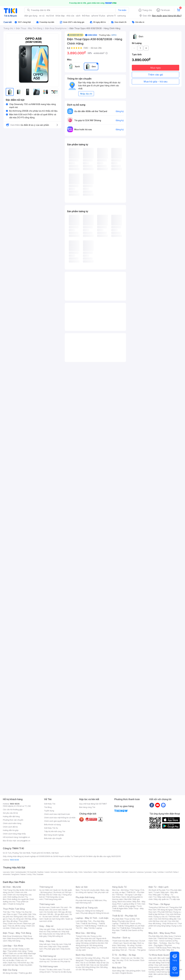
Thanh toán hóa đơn (120, 941)
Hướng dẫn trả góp (11, 830)
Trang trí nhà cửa (83, 936)
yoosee (148, 872)
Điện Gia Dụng (10, 970)
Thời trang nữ (46, 887)
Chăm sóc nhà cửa (19, 928)
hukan (23, 874)
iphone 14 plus (98, 16)
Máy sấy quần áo (161, 899)
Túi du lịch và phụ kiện (90, 890)
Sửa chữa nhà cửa (88, 938)
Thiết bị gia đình (25, 973)
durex (61, 872)
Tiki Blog (48, 807)
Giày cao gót (45, 929)
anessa (140, 872)
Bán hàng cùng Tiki (87, 807)
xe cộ (42, 16)
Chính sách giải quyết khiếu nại (57, 821)
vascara (6, 872)
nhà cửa (70, 16)
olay (155, 872)
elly (76, 872)
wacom (133, 872)
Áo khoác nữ (59, 892)
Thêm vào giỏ (156, 75)
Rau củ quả (12, 914)
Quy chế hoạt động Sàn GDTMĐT (93, 804)
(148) (86, 48)
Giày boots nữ (49, 934)
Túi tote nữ (55, 961)
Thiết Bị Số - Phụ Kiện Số (124, 916)
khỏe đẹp (60, 16)
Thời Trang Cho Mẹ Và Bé (14, 890)
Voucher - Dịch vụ (121, 938)
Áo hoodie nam (51, 912)
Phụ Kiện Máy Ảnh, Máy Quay (161, 936)
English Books (127, 973)
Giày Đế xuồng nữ (56, 936)
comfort (169, 872)
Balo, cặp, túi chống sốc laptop (92, 891)
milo (81, 872)
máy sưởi (152, 958)
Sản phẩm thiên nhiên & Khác (18, 957)
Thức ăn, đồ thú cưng (16, 926)
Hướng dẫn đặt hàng (11, 816)
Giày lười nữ (61, 934)
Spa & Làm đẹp (130, 943)
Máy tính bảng (14, 941)
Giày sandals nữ (54, 932)
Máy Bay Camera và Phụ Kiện (164, 949)
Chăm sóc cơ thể (15, 953)
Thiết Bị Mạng (90, 926)
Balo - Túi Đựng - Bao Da (164, 943)
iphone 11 (111, 16)
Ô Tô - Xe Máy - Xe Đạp (124, 955)
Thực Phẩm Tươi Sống (14, 909)
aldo (95, 872)
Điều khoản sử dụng (52, 825)
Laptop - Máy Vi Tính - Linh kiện (92, 918)
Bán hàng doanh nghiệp (54, 835)
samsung (122, 16)
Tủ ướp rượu (175, 899)
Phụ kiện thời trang (85, 897)
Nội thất (88, 941)
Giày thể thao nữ (169, 923)
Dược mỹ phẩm (26, 965)
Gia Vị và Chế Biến (88, 963)
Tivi (155, 897)
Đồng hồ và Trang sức (87, 908)
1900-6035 (15, 804)
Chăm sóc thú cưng (84, 958)
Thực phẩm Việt (25, 914)
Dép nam (52, 947)
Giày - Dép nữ (46, 926)
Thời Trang (134, 890)
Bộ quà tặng (88, 970)
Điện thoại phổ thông (16, 938)
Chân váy (57, 895)
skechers (88, 872)
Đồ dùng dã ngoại (165, 910)
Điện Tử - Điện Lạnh (159, 887)
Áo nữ (42, 890)
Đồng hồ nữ (90, 911)
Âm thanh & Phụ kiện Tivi (159, 890)
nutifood (110, 872)
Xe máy (120, 960)
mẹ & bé (50, 16)
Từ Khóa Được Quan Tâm (161, 955)
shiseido (7, 874)
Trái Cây (6, 912)
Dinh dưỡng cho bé (16, 897)
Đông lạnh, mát (20, 917)
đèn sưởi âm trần (161, 974)
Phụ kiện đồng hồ (88, 913)
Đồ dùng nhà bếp (10, 973)
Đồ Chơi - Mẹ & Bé (12, 887)
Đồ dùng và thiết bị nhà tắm (93, 943)
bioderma (69, 872)
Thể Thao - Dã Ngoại (159, 904)
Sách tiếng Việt (118, 971)
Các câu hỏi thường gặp (13, 810)
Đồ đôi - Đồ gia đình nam (58, 914)
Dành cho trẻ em (15, 923)
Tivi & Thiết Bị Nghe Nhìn (127, 907)
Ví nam (42, 970)
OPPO (114, 35)
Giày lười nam (45, 944)
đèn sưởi (161, 958)
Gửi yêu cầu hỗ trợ (10, 813)
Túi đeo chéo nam (54, 970)
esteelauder (21, 872)
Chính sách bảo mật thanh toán (57, 814)
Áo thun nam (45, 907)
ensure (54, 872)
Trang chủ (147, 10)
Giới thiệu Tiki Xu (51, 828)
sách (78, 16)
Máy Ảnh (170, 950)
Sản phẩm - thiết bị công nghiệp (129, 905)
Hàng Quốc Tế (119, 887)
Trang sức (80, 911)
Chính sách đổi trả (10, 827)
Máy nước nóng (164, 897)
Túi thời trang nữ (48, 956)
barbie (41, 872)
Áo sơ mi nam (56, 910)
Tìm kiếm (122, 10)
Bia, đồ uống (12, 921)
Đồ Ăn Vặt (85, 965)
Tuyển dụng (49, 811)
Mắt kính (98, 900)
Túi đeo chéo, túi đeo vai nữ (51, 959)
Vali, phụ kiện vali (101, 892)
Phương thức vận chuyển (13, 820)
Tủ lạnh (157, 892)
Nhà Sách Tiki (119, 968)
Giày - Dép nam (47, 941)
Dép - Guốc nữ (58, 929)
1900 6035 (14, 860)
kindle (118, 872)
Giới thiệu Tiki (50, 804)
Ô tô (126, 960)
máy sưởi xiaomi (167, 967)
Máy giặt (157, 895)
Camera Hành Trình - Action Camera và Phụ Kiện (164, 941)
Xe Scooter (134, 960)
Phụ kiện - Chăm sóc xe (122, 958)
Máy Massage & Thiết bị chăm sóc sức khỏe (19, 955)
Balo (78, 890)
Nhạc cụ (95, 948)
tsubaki (40, 874)
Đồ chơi (29, 890)
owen (47, 872)
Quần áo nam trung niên (54, 919)
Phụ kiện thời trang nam (91, 902)
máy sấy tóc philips (167, 960)
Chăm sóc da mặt (10, 949)
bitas (176, 872)
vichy (29, 874)
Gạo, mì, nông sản (16, 919)
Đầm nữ (49, 890)
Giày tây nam (57, 944)
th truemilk (32, 872)
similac (161, 872)
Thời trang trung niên (53, 899)
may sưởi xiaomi (161, 965)
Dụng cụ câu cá (161, 917)
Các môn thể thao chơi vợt (165, 920)
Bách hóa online (125, 902)
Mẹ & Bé (128, 899)
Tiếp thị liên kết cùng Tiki (55, 831)
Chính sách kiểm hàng (12, 823)
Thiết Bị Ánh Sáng (165, 938)
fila (34, 874)
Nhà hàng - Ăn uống (126, 945)
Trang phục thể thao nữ (158, 907)
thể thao (86, 16)
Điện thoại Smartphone (13, 936)
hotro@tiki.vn (24, 837)
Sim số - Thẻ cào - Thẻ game (133, 950)
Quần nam (55, 907)
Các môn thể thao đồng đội (165, 919)
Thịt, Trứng (16, 912)
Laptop (99, 928)
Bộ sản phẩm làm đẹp (18, 964)
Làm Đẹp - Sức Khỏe (13, 946)
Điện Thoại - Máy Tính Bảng (17, 933)
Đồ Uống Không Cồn (91, 967)
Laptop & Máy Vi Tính (132, 904)
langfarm (15, 874)
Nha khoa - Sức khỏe (128, 948)
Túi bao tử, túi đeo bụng (61, 972)
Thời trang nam (47, 904)
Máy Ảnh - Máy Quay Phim (162, 933)
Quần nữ (57, 890)
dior (13, 872)
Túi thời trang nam (48, 966)
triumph (102, 872)
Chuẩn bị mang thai (16, 904)
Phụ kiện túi (65, 961)
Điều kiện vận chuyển (53, 838)
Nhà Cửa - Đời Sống (86, 933)
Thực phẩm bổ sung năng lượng (165, 925)
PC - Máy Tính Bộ (87, 928)
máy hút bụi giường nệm (164, 968)
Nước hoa (12, 963)
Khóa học (134, 941)
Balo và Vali (82, 887)
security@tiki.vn (23, 841)
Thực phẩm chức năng (17, 951)
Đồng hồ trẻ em (103, 913)
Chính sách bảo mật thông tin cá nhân (60, 818)
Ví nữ (66, 959)
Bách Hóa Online (84, 955)
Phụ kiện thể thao (165, 912)
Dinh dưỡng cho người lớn (18, 899)
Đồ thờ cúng (85, 948)
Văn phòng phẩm (133, 971)
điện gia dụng (31, 16)
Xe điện (137, 958)
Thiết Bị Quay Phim (163, 948)
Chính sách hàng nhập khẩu (14, 834)
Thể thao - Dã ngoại (124, 895)
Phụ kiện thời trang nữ (85, 900)
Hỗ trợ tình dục (24, 963)
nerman (125, 872)
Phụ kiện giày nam (52, 949)
